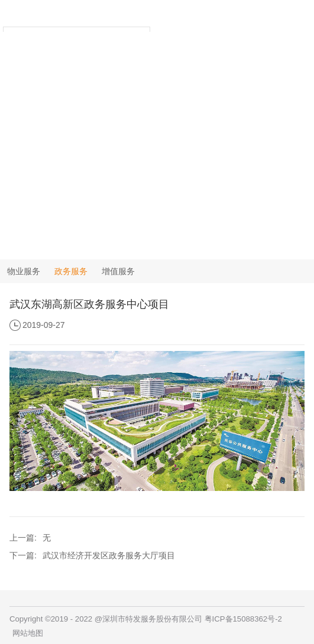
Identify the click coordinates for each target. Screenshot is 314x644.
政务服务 (71, 271)
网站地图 (28, 633)
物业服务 (24, 271)
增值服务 (118, 271)
